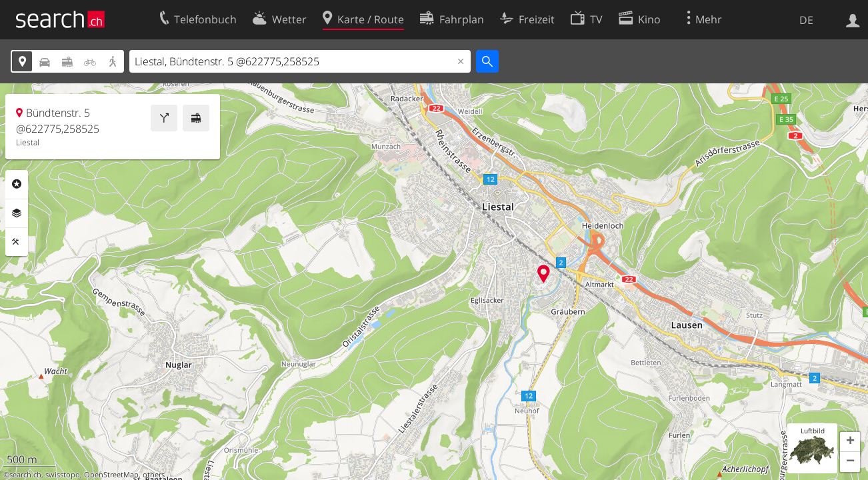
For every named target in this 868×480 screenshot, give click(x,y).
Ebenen (17, 213)
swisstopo (63, 475)
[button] (850, 442)
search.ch (25, 475)
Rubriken (17, 184)
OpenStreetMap (111, 475)
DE (806, 20)
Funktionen (17, 242)
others (154, 475)
